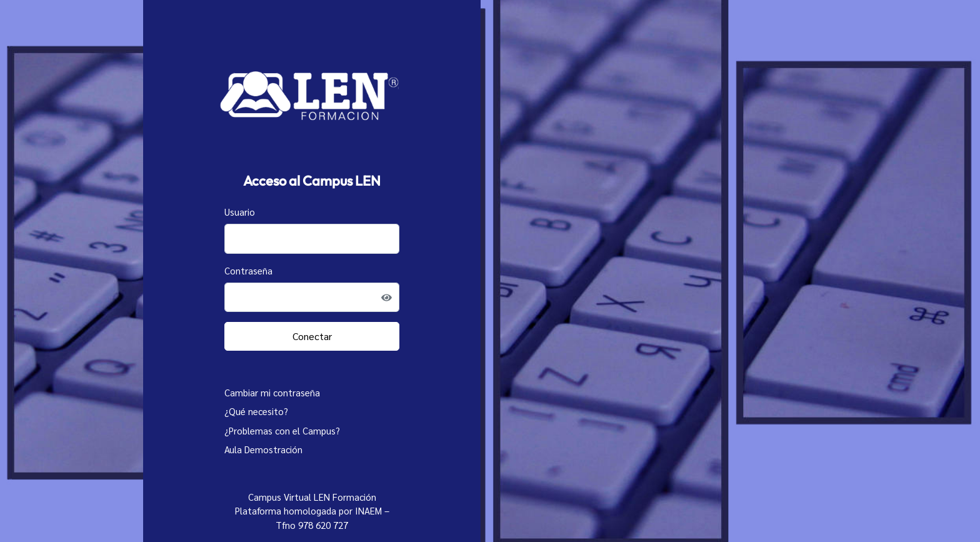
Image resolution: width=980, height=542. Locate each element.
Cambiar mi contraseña (272, 392)
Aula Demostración (263, 449)
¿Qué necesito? (256, 411)
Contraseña (248, 270)
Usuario (240, 212)
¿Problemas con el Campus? (282, 430)
